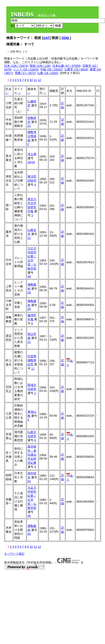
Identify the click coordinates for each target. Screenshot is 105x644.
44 (29, 534)
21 (29, 342)
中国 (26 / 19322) (51, 69)
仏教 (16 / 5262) (48, 73)
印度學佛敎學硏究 (32, 360)
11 (35, 80)
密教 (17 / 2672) (25, 73)
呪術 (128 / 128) (40, 66)
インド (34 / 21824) (26, 69)
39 (29, 276)
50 (29, 481)
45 (29, 516)
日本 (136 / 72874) (16, 66)
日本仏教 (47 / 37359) (67, 66)
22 (29, 126)
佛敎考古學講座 (32, 136)
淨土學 (32, 154)
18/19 (31, 162)
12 (39, 80)
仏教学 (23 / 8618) (76, 69)
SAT (46, 38)
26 (29, 292)
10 (31, 80)
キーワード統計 (14, 554)
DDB (66, 38)
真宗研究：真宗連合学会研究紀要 (32, 455)
